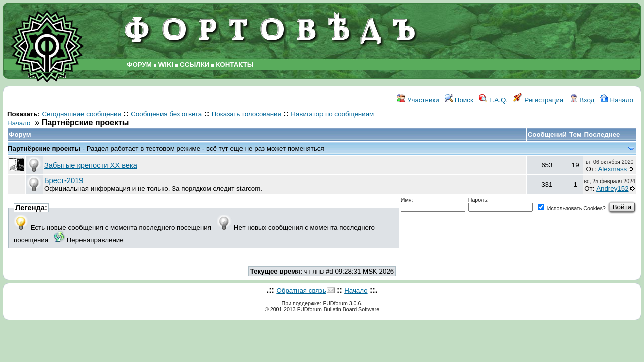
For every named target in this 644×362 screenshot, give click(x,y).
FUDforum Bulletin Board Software (338, 309)
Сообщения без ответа (166, 114)
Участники (418, 100)
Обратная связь (301, 290)
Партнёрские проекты (45, 149)
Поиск (459, 100)
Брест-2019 (64, 180)
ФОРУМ (139, 65)
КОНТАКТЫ (235, 65)
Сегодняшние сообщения (81, 114)
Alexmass (612, 169)
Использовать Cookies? (572, 208)
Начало (617, 100)
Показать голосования (247, 114)
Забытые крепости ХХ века (91, 165)
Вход (582, 100)
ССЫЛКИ (194, 65)
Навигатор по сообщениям (332, 114)
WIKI (166, 65)
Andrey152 (612, 188)
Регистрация (538, 100)
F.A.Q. (493, 100)
